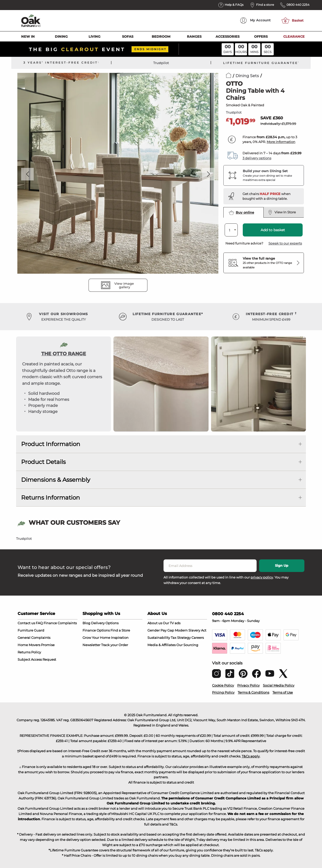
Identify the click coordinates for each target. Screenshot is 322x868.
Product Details (43, 462)
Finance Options (96, 630)
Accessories (228, 36)
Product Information (51, 444)
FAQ (39, 623)
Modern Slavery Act (191, 630)
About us (155, 623)
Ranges (194, 36)
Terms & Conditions (253, 692)
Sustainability (159, 638)
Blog (86, 623)
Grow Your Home (96, 638)
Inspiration (120, 638)
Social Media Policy (279, 685)
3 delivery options (257, 158)
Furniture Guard (31, 630)
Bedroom (161, 36)
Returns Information (51, 498)
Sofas (128, 36)
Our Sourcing (187, 645)
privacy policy (262, 577)
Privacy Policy (248, 685)
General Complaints (34, 638)
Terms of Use (283, 692)
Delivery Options (105, 623)
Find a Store (120, 630)
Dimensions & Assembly (56, 480)
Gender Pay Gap (161, 630)
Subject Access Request (37, 659)
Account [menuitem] (255, 20)
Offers (261, 36)
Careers (198, 638)
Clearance (294, 36)
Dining (61, 36)
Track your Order (115, 645)
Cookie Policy (223, 685)
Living (94, 36)
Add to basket (273, 230)
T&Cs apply (251, 756)
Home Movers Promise (36, 645)
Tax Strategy (181, 638)
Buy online (242, 213)
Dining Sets (247, 76)
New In (28, 36)
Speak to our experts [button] (285, 243)
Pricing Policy (223, 692)
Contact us (26, 623)
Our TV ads (172, 623)
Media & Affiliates (162, 645)
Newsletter (91, 645)
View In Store (282, 212)
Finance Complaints (60, 623)
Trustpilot (161, 63)
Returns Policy (29, 652)
